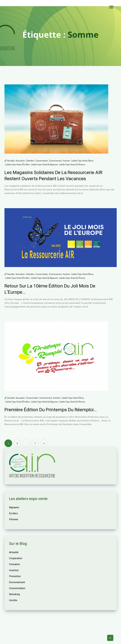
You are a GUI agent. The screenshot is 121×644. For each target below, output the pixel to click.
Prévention (15, 576)
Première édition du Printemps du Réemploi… (51, 410)
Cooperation (16, 558)
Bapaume (14, 507)
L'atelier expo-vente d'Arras (82, 161)
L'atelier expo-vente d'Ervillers (18, 164)
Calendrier (30, 161)
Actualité (11, 161)
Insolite (13, 600)
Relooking (14, 594)
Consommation (42, 161)
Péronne (14, 519)
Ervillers (13, 513)
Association (20, 161)
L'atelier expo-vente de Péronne (72, 164)
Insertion (66, 161)
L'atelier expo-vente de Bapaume (44, 164)
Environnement (55, 161)
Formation (14, 564)
